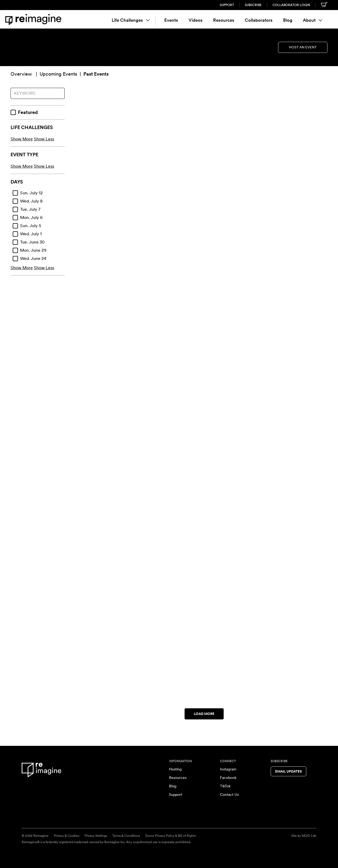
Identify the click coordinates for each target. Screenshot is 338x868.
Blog (288, 20)
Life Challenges (131, 20)
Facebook (228, 778)
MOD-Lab (309, 836)
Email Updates (288, 771)
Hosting (175, 769)
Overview (21, 74)
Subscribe (253, 5)
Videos (196, 20)
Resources (224, 20)
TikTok (225, 786)
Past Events (96, 74)
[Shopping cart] (324, 4)
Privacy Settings (96, 836)
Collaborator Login (291, 5)
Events (171, 20)
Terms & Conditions (126, 836)
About (313, 20)
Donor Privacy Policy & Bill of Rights (170, 836)
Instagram (228, 769)
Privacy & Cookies (67, 836)
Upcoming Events (58, 74)
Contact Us (229, 794)
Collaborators (259, 20)
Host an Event (303, 47)
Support (227, 5)
